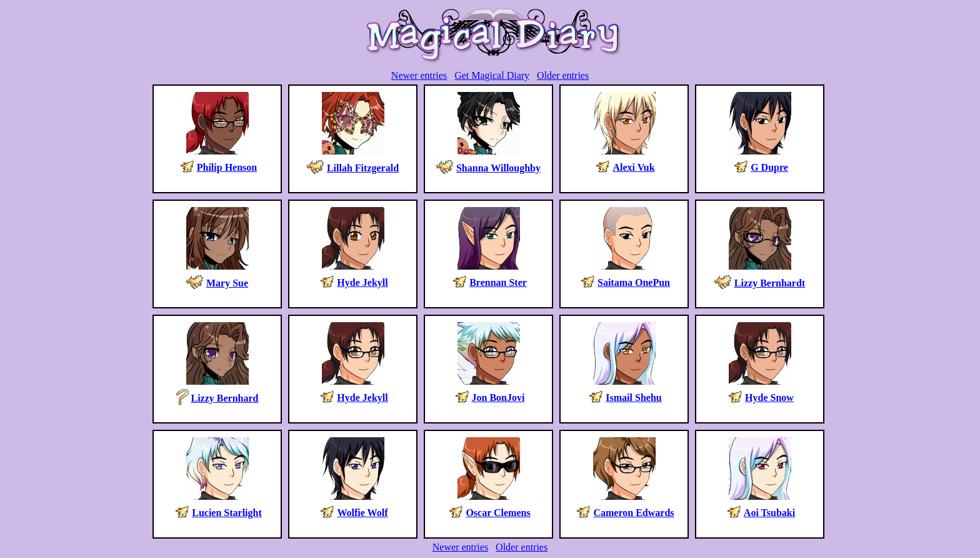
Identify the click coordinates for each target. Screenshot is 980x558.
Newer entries (419, 75)
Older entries (563, 75)
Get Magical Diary (492, 75)
